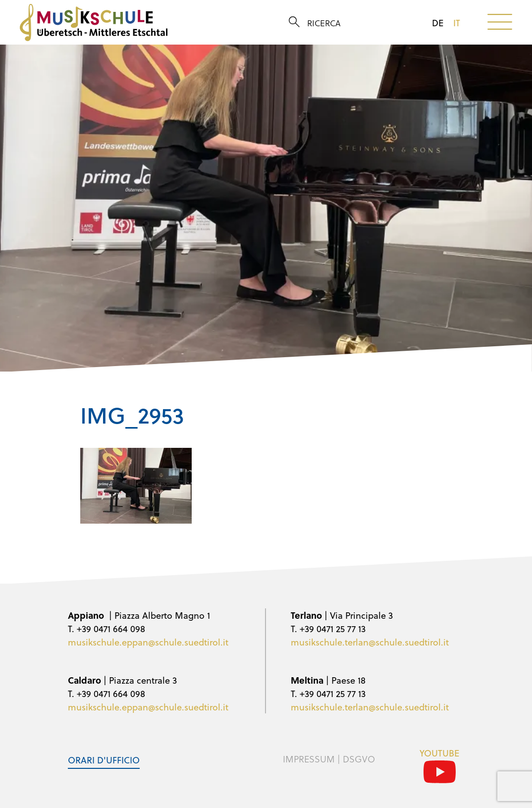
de (438, 23)
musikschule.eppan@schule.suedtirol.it (148, 642)
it (457, 23)
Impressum (309, 759)
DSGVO (359, 759)
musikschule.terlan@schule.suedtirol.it (370, 642)
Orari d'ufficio (104, 760)
